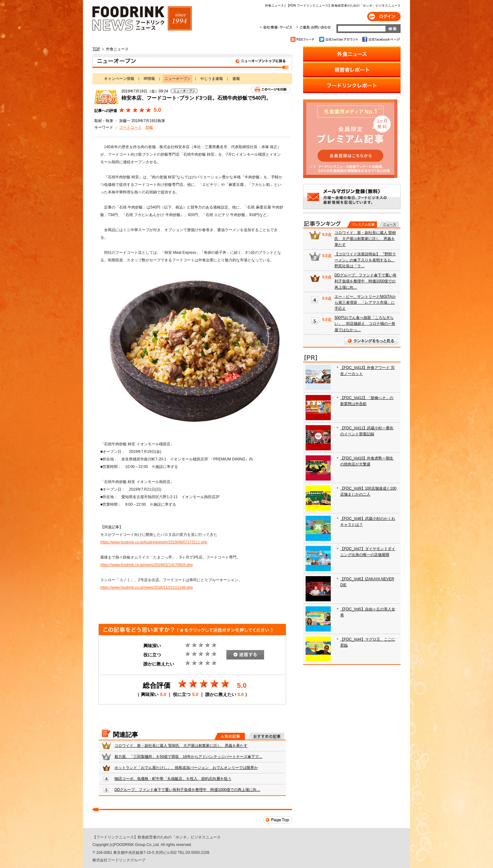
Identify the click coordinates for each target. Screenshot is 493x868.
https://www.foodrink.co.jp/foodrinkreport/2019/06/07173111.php (154, 542)
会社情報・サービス (277, 27)
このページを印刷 (271, 89)
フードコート (130, 127)
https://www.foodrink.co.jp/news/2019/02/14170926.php (147, 565)
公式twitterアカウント (339, 39)
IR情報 (149, 79)
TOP (96, 49)
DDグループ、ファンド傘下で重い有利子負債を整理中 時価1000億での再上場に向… (187, 790)
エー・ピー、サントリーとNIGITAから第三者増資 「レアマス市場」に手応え (365, 303)
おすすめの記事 (266, 736)
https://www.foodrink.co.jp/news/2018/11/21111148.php (147, 587)
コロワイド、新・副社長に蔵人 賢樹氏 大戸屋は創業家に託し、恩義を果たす (181, 746)
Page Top (278, 820)
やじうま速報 (212, 79)
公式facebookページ (381, 39)
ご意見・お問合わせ (314, 27)
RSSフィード (303, 39)
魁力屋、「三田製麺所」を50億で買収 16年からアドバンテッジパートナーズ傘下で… (188, 757)
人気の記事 (230, 736)
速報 (236, 79)
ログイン (384, 17)
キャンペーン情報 (119, 79)
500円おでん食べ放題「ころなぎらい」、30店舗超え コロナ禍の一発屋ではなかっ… (365, 324)
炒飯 (149, 127)
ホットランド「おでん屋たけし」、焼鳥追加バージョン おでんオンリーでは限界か (186, 768)
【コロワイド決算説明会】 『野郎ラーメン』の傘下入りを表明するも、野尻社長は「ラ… (365, 260)
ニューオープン (192, 62)
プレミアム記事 (362, 225)
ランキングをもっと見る (371, 341)
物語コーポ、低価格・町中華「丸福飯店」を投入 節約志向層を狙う (173, 779)
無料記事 (388, 225)
